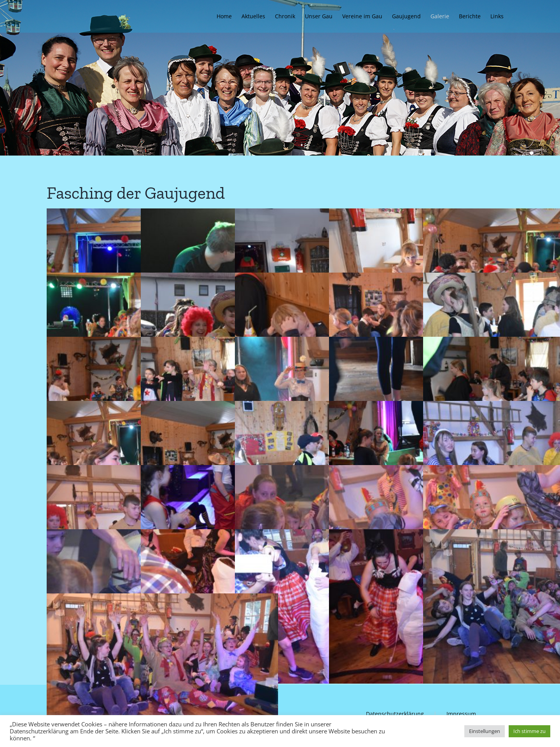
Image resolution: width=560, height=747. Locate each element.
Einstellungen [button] (485, 731)
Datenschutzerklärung (395, 714)
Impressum (461, 714)
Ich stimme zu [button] (529, 731)
